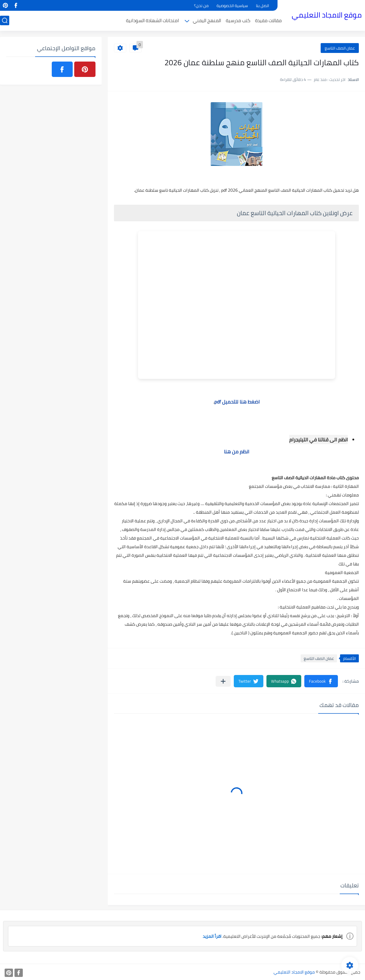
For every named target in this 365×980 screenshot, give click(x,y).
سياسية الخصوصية (232, 6)
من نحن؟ (201, 6)
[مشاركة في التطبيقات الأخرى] (223, 681)
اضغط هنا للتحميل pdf (237, 402)
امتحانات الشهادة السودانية (152, 20)
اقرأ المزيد (212, 936)
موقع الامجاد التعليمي (327, 15)
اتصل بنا (262, 6)
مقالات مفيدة (268, 20)
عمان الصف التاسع (340, 48)
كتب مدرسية (238, 20)
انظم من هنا (237, 452)
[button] (321, 681)
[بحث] (5, 20)
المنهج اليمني (207, 20)
